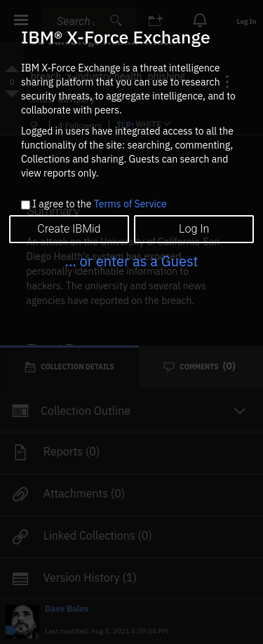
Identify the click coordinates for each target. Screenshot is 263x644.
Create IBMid (69, 229)
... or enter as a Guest (131, 261)
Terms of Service (130, 204)
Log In (194, 229)
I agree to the (99, 205)
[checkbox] (26, 205)
